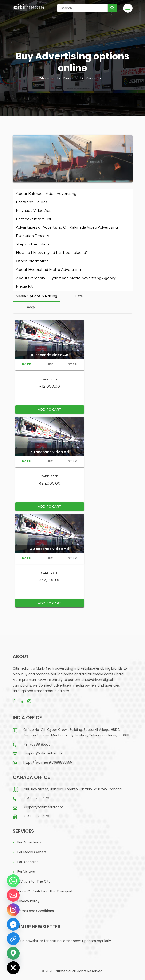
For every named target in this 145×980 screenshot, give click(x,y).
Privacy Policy (28, 901)
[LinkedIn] (13, 939)
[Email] (13, 895)
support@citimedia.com (43, 753)
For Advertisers (29, 842)
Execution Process (32, 236)
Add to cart (50, 409)
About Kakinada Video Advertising (46, 194)
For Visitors (26, 872)
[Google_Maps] (13, 953)
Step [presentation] (72, 364)
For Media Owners (32, 852)
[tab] (36, 296)
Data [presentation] (79, 296)
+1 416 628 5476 (36, 798)
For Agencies (28, 862)
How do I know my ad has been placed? (52, 253)
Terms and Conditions (36, 911)
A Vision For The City (34, 881)
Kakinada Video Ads (33, 210)
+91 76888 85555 (37, 744)
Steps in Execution (32, 244)
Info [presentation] (49, 364)
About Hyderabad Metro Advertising (48, 269)
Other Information (32, 261)
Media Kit (24, 286)
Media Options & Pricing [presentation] (36, 296)
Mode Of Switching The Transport (45, 891)
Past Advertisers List (34, 219)
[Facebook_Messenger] (13, 924)
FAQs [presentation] (31, 307)
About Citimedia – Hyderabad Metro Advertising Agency (66, 278)
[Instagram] (13, 910)
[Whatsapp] (13, 881)
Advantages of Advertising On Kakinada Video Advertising (67, 227)
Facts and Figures (32, 202)
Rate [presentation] (26, 364)
